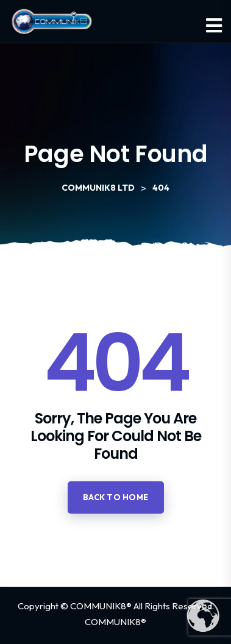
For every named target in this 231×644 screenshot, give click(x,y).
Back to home (116, 497)
